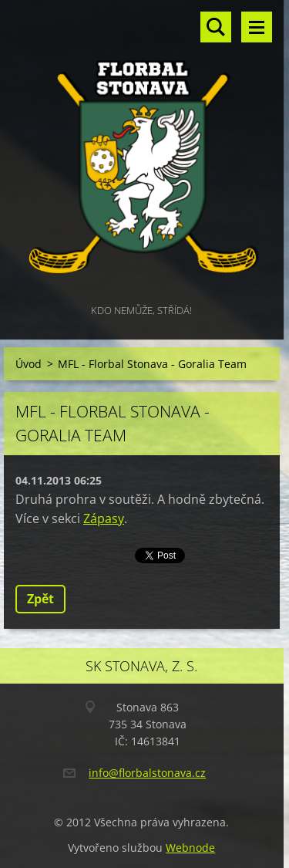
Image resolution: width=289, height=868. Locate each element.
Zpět (40, 599)
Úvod (29, 364)
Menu (257, 27)
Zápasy (104, 518)
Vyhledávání (216, 27)
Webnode (190, 848)
